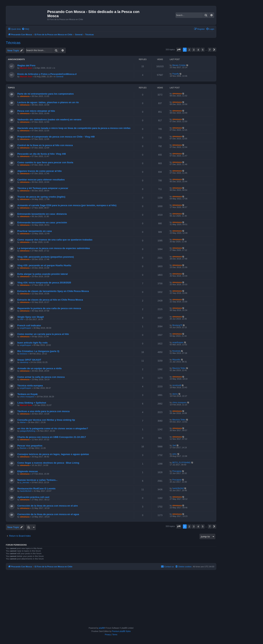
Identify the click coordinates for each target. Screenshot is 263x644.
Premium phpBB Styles (121, 631)
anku (175, 454)
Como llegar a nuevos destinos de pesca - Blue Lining (48, 463)
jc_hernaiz (25, 482)
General (60, 77)
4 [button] (198, 50)
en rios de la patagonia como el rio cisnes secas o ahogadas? (53, 428)
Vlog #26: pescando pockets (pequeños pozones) (46, 257)
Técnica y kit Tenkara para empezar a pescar (43, 188)
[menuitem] (25, 29)
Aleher (23, 422)
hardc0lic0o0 (26, 491)
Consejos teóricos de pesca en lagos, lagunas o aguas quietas (53, 454)
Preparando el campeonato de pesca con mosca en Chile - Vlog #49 (56, 137)
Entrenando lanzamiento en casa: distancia (42, 214)
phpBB (102, 628)
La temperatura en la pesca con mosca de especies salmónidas (54, 248)
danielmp (24, 362)
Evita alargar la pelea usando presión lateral (43, 274)
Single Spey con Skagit (31, 317)
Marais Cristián (179, 65)
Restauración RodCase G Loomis (36, 489)
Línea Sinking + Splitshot (32, 403)
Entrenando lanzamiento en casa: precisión (42, 222)
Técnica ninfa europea (30, 386)
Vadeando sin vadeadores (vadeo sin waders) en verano (49, 120)
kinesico (24, 354)
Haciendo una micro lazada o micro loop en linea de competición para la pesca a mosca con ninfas (74, 128)
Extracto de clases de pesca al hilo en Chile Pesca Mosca (50, 300)
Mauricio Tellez (179, 368)
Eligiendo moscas (28, 471)
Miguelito (176, 360)
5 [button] (203, 50)
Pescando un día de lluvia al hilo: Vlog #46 (42, 154)
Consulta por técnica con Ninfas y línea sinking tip (46, 420)
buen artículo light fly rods (33, 343)
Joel (174, 445)
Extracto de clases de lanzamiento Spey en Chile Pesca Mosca (53, 291)
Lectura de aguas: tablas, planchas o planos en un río (48, 102)
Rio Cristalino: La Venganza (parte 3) (38, 351)
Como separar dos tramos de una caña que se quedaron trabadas (55, 240)
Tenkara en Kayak (27, 394)
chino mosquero (27, 397)
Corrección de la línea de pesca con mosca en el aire (48, 506)
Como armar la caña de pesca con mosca (41, 377)
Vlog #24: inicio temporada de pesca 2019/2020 (44, 283)
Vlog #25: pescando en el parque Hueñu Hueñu (44, 265)
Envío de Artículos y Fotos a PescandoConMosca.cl (47, 74)
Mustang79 (177, 325)
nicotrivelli (177, 385)
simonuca (25, 96)
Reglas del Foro (26, 65)
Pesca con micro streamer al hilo (36, 111)
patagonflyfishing (28, 431)
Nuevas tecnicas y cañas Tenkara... (37, 480)
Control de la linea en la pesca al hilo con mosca (45, 145)
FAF (22, 319)
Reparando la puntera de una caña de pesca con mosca (49, 308)
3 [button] (194, 50)
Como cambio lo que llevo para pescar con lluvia (45, 162)
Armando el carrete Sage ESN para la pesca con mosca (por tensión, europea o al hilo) (67, 205)
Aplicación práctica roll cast (33, 497)
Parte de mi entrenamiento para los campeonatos (46, 94)
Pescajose (177, 471)
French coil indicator (29, 325)
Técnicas (13, 43)
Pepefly (176, 74)
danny (175, 394)
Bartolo (23, 448)
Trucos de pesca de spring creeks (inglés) (41, 197)
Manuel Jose (26, 68)
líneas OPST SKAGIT (29, 360)
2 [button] (189, 50)
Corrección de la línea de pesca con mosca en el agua (48, 514)
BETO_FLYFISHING (182, 463)
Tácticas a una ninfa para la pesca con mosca (43, 411)
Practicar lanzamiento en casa (35, 231)
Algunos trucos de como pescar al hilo (40, 171)
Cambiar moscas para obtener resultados (41, 180)
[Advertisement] (111, 599)
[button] (179, 50)
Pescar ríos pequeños (30, 446)
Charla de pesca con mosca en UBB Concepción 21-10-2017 (52, 437)
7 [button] (210, 50)
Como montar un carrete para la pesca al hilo (43, 334)
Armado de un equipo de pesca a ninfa (39, 368)
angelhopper (26, 328)
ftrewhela (177, 351)
